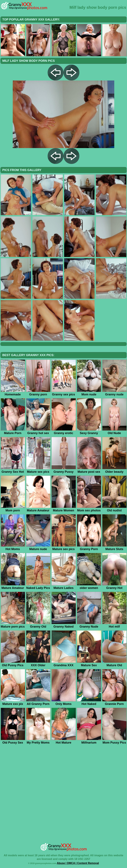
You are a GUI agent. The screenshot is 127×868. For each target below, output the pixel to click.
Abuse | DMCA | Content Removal (78, 863)
